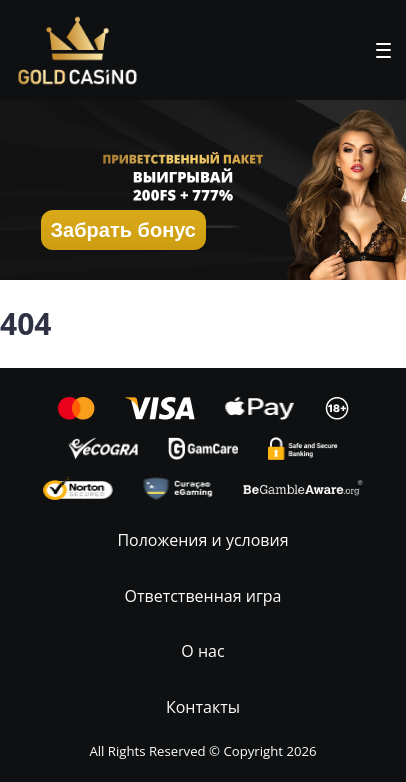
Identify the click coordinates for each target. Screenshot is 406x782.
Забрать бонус (123, 230)
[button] (383, 50)
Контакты (203, 707)
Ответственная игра (203, 596)
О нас (202, 651)
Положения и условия (202, 540)
